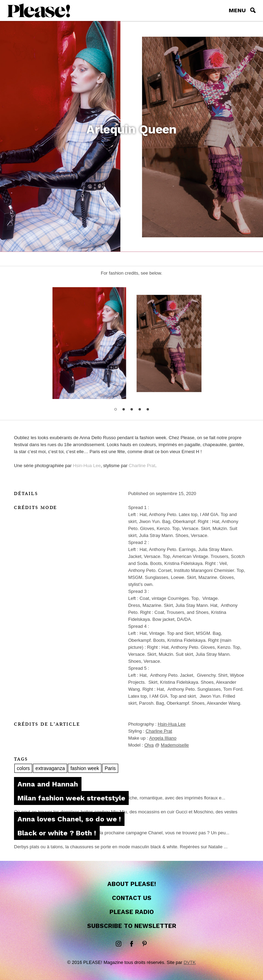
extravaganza (50, 768)
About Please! (132, 884)
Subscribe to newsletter (132, 926)
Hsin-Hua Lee (87, 466)
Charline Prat (142, 466)
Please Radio (132, 912)
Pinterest (144, 944)
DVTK (190, 962)
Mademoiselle (175, 745)
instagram (119, 944)
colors (23, 768)
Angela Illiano (163, 738)
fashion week (85, 768)
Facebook (131, 944)
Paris (110, 768)
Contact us (132, 898)
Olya (149, 745)
